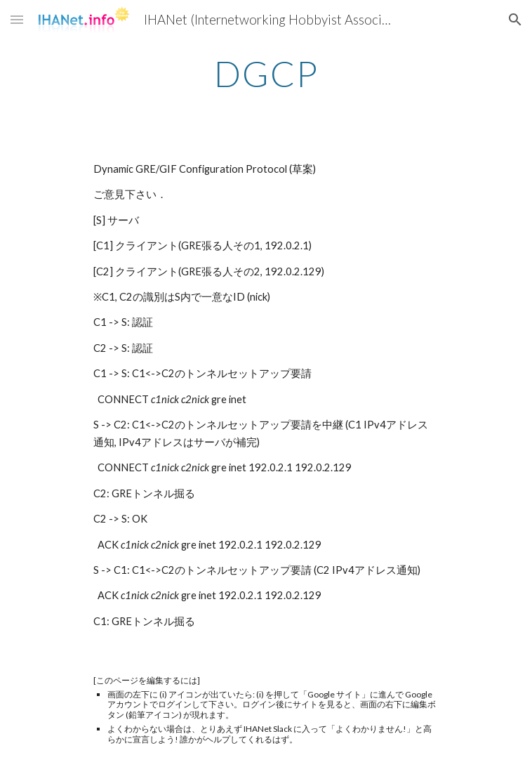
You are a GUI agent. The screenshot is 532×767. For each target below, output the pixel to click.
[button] (17, 19)
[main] (266, 74)
